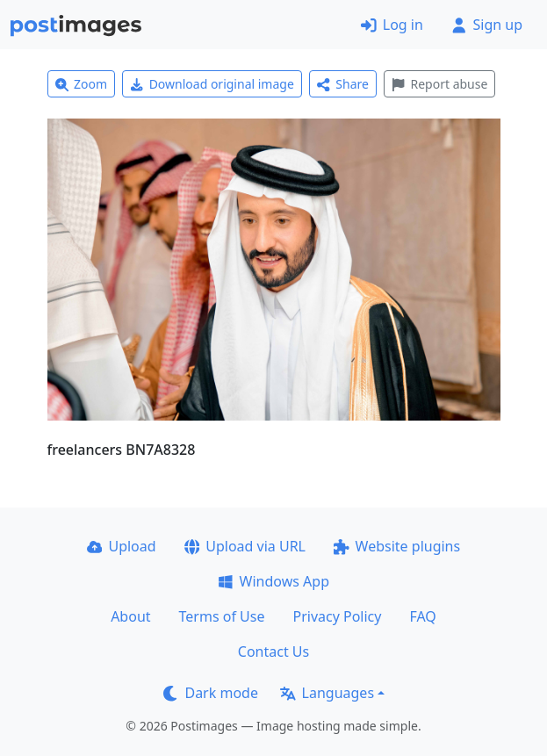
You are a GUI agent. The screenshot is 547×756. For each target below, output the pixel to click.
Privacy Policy (337, 616)
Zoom (82, 84)
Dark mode (211, 693)
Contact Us (273, 652)
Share (343, 84)
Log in (392, 25)
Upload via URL (245, 546)
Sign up (487, 25)
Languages (327, 693)
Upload (122, 546)
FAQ (422, 616)
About (130, 616)
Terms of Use (222, 616)
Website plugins (397, 546)
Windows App (273, 581)
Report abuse (439, 84)
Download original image (212, 84)
